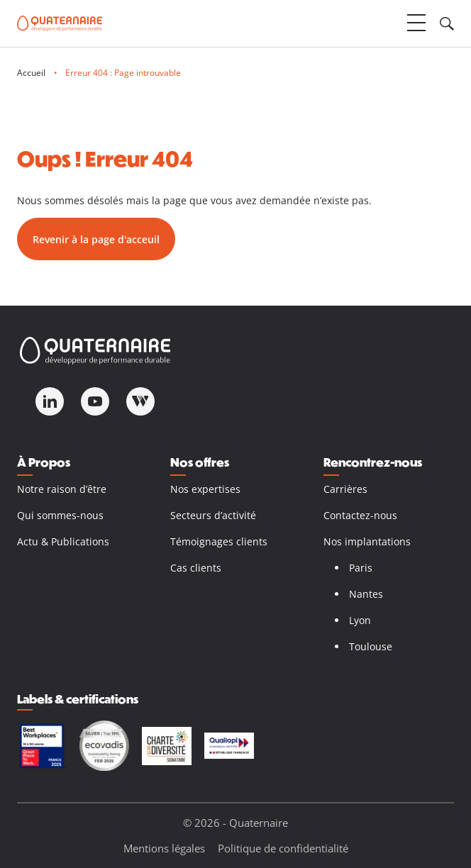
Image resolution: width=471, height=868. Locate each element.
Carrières (345, 489)
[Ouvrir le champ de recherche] (447, 23)
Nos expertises (205, 489)
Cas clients (196, 568)
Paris (361, 568)
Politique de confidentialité (283, 848)
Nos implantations (367, 541)
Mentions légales (164, 848)
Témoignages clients (219, 541)
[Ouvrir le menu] (416, 23)
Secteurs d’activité (213, 515)
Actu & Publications (63, 541)
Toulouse (371, 646)
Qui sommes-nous (60, 515)
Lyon (360, 620)
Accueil (31, 73)
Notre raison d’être (62, 489)
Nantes (366, 594)
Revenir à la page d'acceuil (96, 239)
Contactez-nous (360, 515)
